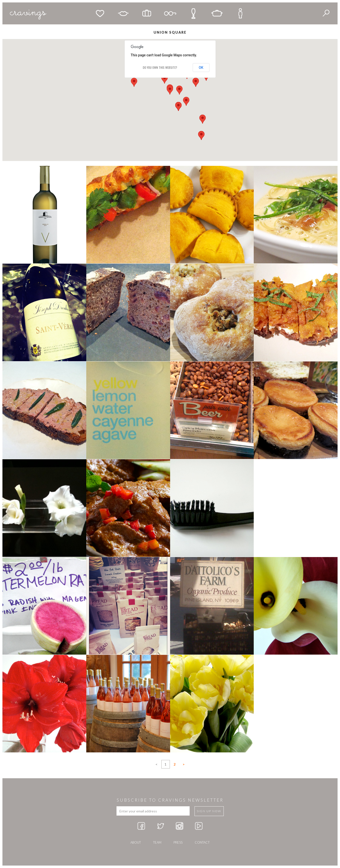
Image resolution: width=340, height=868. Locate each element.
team (157, 842)
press (178, 842)
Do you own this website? (160, 67)
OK (201, 68)
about (136, 842)
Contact (202, 842)
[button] (179, 90)
